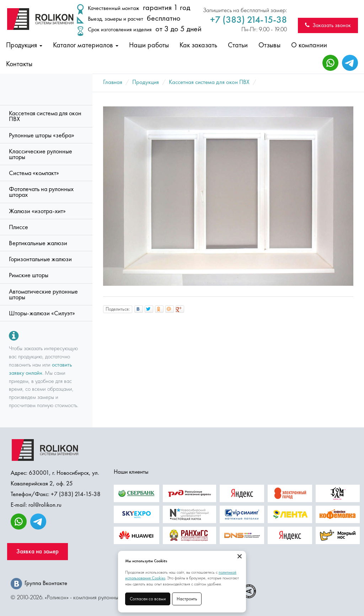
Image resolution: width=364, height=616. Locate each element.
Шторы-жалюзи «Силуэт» (42, 313)
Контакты (19, 64)
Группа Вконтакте (39, 583)
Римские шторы (29, 275)
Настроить (187, 599)
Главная (113, 82)
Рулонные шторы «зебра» (42, 135)
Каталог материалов (86, 45)
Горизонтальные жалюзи (40, 259)
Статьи (238, 45)
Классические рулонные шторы (41, 154)
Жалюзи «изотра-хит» (37, 211)
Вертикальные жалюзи (38, 243)
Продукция (24, 45)
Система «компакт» (34, 173)
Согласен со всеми (148, 599)
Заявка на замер (38, 551)
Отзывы (269, 45)
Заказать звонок (328, 25)
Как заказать (198, 45)
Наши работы (149, 45)
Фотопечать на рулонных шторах (41, 192)
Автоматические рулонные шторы (43, 294)
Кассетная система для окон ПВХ (45, 116)
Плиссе (18, 227)
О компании (309, 45)
